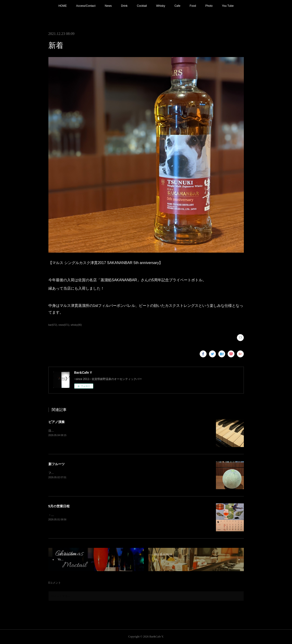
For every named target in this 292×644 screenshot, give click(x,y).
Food (193, 6)
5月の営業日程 (59, 506)
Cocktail (142, 6)
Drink (124, 6)
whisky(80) (76, 325)
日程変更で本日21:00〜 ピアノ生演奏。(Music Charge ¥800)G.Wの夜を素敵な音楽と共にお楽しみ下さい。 (116, 431)
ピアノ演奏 (57, 422)
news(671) (64, 325)
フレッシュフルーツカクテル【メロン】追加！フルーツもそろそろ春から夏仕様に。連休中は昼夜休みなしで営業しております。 (129, 473)
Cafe (177, 6)
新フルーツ (57, 464)
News (108, 6)
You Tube (228, 6)
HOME (63, 6)
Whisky (161, 6)
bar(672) (53, 325)
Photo (209, 6)
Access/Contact (86, 6)
